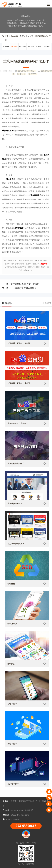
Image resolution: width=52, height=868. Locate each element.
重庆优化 (21, 74)
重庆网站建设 (8, 130)
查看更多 (48, 303)
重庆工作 (33, 74)
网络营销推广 (23, 50)
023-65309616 (26, 826)
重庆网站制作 (36, 195)
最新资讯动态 (6, 50)
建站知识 (29, 36)
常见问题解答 (31, 50)
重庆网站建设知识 (26, 71)
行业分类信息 (47, 50)
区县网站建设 (39, 50)
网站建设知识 (14, 50)
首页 (22, 36)
